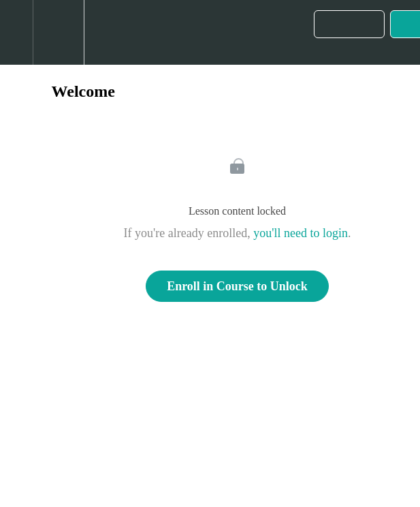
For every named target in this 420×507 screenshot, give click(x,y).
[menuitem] (58, 32)
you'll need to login (301, 233)
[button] (16, 32)
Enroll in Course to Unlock (237, 286)
